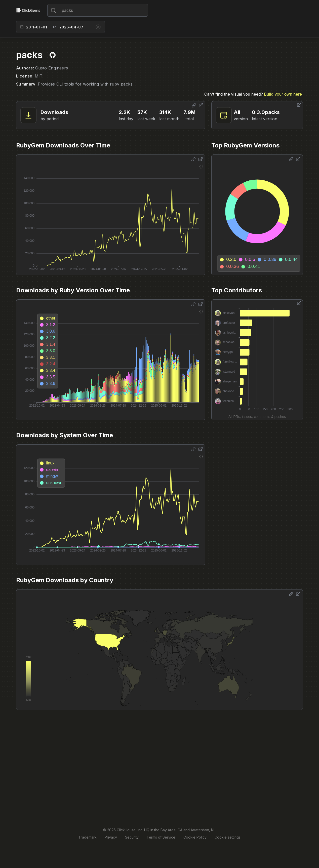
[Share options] (194, 105)
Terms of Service (161, 837)
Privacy (111, 837)
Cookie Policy (195, 837)
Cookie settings (228, 837)
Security (132, 837)
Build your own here (283, 94)
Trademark (88, 837)
